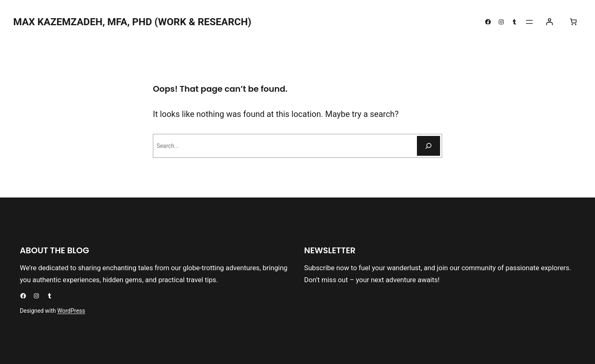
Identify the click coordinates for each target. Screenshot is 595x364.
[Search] (428, 146)
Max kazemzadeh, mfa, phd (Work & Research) (132, 22)
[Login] (550, 22)
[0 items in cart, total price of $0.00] (573, 22)
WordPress (71, 311)
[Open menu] (529, 22)
